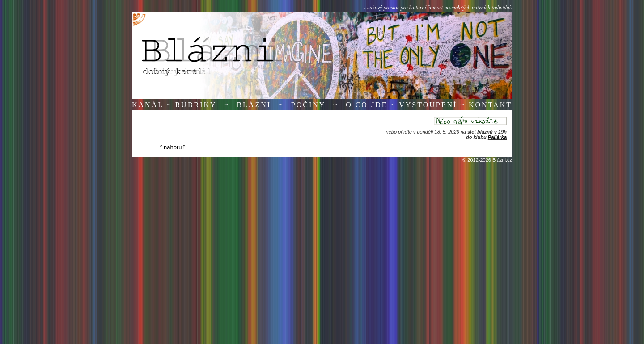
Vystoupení (428, 105)
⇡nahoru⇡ (173, 147)
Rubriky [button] (196, 105)
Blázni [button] (254, 105)
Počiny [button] (309, 105)
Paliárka (497, 137)
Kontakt (490, 105)
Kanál (148, 105)
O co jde (366, 105)
